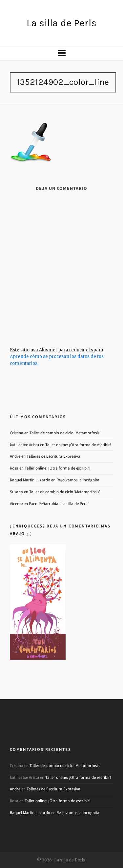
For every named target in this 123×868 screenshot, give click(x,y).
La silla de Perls (61, 23)
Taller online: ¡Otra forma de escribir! (78, 445)
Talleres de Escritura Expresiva (53, 456)
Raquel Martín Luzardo (30, 480)
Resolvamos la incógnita (78, 480)
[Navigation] (61, 53)
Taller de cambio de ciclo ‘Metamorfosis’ (65, 433)
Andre (15, 456)
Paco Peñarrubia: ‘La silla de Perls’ (59, 504)
